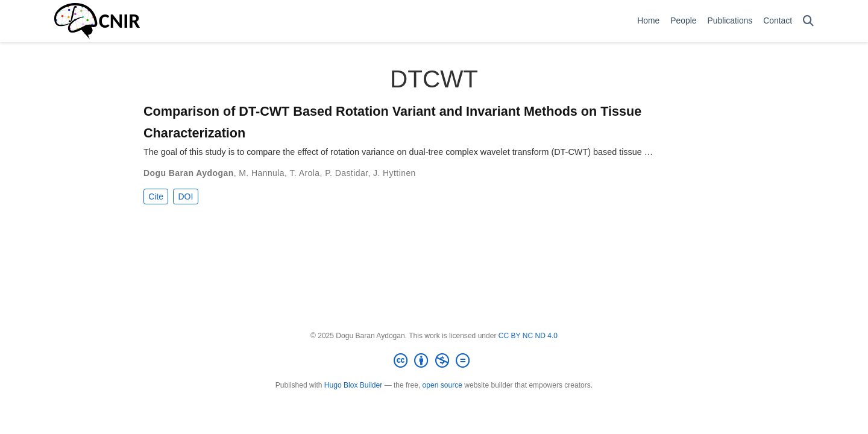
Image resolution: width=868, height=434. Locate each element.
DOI (185, 197)
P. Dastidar (346, 173)
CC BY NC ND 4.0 (528, 336)
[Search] (808, 21)
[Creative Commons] (434, 361)
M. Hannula (262, 173)
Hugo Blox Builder (353, 385)
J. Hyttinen (395, 173)
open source (442, 385)
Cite (156, 197)
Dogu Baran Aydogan (189, 173)
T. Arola (304, 173)
